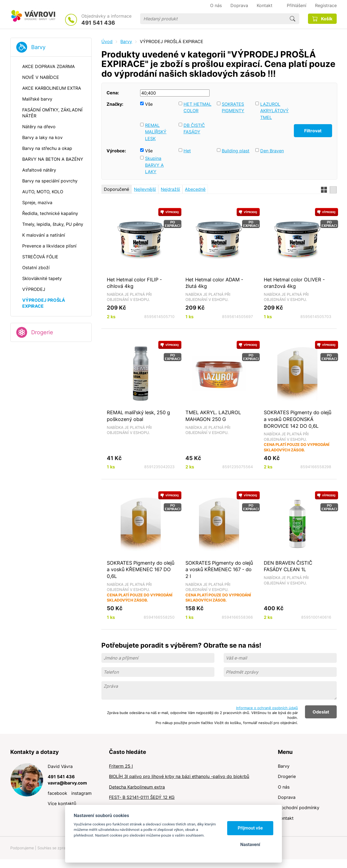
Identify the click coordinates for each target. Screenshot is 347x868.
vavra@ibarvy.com (67, 783)
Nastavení (250, 845)
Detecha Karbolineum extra (137, 787)
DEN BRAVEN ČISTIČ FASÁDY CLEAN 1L (288, 566)
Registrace (326, 5)
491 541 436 (98, 23)
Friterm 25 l (121, 766)
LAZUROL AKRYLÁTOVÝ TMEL (274, 111)
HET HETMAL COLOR (197, 107)
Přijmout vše (250, 828)
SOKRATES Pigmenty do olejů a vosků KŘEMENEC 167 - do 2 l (219, 569)
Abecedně (195, 189)
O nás (284, 787)
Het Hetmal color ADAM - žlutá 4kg (214, 283)
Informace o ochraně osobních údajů (267, 708)
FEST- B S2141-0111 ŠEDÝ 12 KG (142, 797)
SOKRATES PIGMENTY (233, 107)
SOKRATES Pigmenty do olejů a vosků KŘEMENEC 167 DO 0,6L (141, 569)
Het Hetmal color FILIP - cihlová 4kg (134, 283)
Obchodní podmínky (299, 808)
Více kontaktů (62, 803)
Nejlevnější (145, 189)
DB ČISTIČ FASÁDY (194, 129)
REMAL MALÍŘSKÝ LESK (156, 132)
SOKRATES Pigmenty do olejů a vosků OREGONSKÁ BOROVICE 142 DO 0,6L (298, 419)
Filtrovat (313, 131)
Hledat (293, 19)
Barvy (38, 47)
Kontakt (286, 818)
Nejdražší (170, 189)
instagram (81, 793)
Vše (149, 104)
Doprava (287, 797)
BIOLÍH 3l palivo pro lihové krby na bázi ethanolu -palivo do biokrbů (179, 776)
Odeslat (321, 712)
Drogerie (42, 332)
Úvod (107, 41)
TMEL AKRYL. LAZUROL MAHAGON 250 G (213, 416)
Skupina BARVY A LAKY (154, 165)
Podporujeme (22, 848)
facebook (57, 793)
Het (187, 151)
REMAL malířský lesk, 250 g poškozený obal (138, 416)
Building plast (236, 151)
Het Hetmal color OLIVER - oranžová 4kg (294, 283)
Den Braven (272, 151)
